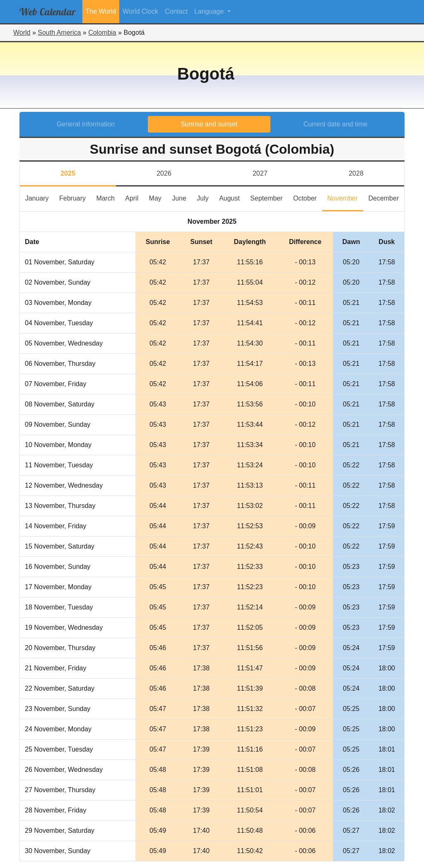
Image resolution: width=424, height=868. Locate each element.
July (205, 197)
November (345, 197)
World (22, 33)
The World (101, 11)
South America (59, 33)
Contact (176, 11)
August (232, 197)
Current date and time (336, 124)
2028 (356, 173)
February (75, 197)
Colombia (102, 33)
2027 (260, 173)
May (158, 197)
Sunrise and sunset (209, 124)
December (386, 197)
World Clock (140, 11)
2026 (164, 173)
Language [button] (210, 11)
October (308, 197)
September (269, 197)
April (134, 197)
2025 (68, 173)
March (108, 197)
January (40, 197)
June (182, 197)
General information (86, 124)
